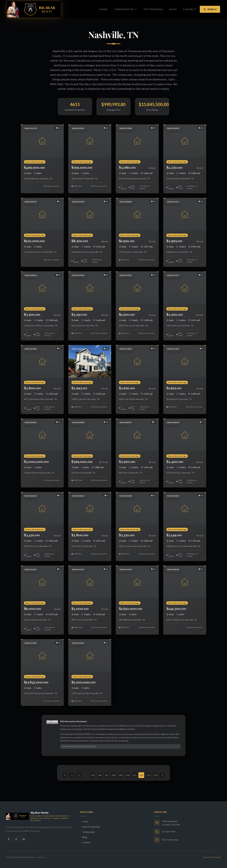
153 (148, 775)
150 (127, 775)
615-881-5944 (169, 832)
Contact (190, 9)
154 (155, 775)
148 (114, 775)
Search (210, 9)
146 (100, 775)
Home (103, 9)
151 (134, 775)
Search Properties (90, 827)
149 (121, 775)
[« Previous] (65, 775)
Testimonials (153, 9)
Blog (173, 9)
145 (93, 775)
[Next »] (162, 775)
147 (107, 775)
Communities (125, 9)
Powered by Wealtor (212, 857)
